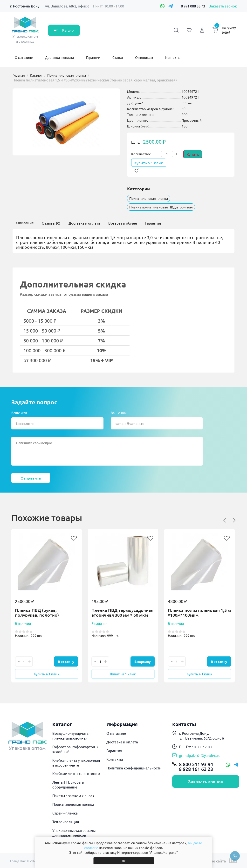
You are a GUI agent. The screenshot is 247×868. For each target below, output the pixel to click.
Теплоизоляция (66, 822)
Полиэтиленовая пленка (67, 75)
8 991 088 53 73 (193, 6)
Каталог (69, 30)
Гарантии (93, 57)
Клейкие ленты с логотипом (76, 773)
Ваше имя (19, 413)
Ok (124, 861)
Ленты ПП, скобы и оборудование (68, 785)
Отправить (31, 478)
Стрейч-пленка (65, 813)
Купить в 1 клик (149, 163)
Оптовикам (144, 57)
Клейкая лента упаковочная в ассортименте (76, 763)
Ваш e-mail (119, 413)
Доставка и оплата (59, 57)
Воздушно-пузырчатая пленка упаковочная (71, 736)
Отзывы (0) (51, 223)
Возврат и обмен (123, 223)
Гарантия (153, 223)
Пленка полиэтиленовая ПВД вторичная (161, 207)
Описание (25, 223)
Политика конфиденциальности (134, 768)
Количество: (141, 154)
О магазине (24, 57)
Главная (19, 75)
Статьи (118, 57)
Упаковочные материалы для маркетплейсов (74, 833)
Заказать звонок (223, 6)
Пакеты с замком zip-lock (73, 796)
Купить (193, 154)
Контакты (173, 57)
